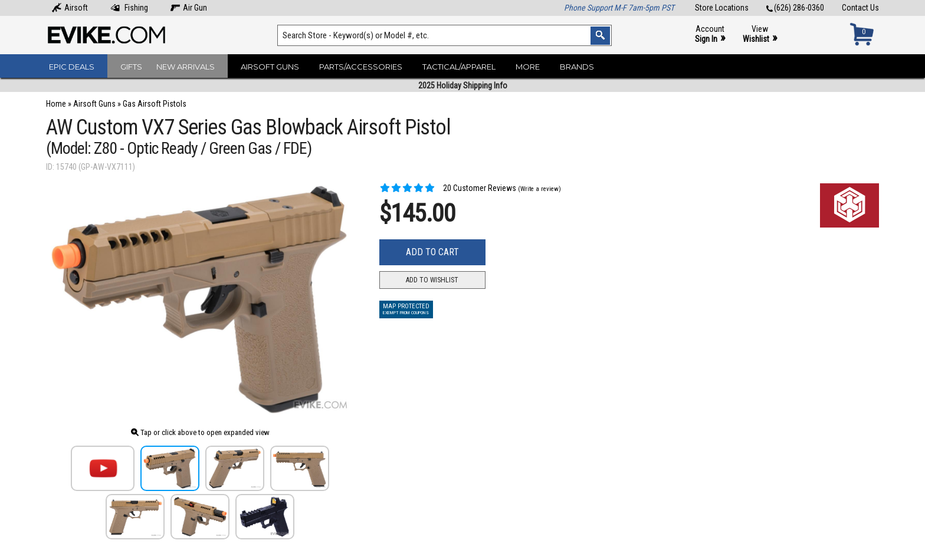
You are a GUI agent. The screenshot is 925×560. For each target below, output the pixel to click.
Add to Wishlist (432, 280)
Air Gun (189, 8)
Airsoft (70, 8)
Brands (577, 67)
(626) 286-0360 (795, 8)
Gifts (131, 67)
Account (710, 34)
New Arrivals (186, 67)
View (760, 34)
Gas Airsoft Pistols (155, 104)
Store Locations (722, 8)
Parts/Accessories (361, 67)
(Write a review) (539, 189)
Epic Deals (72, 67)
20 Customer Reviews (448, 188)
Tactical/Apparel (459, 67)
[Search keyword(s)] (445, 35)
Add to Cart (432, 252)
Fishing (129, 8)
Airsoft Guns (270, 67)
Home (56, 104)
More (528, 67)
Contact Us (860, 8)
